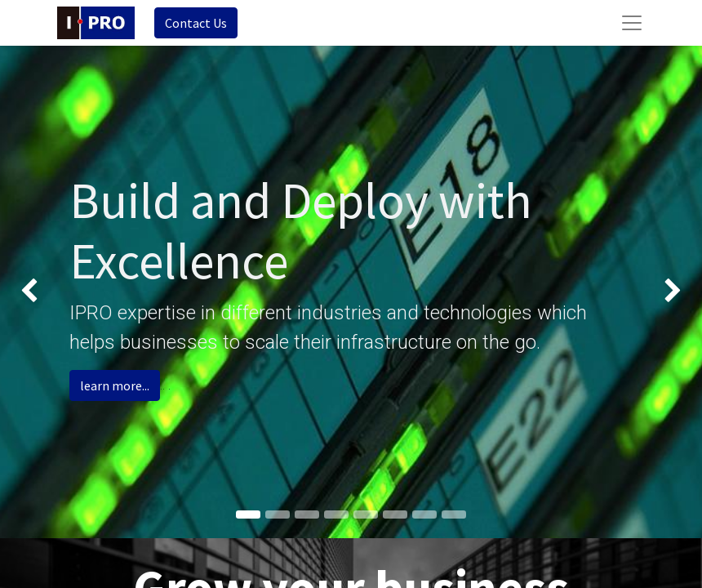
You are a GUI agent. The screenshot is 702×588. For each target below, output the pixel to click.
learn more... (115, 385)
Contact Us (196, 23)
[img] (28, 292)
